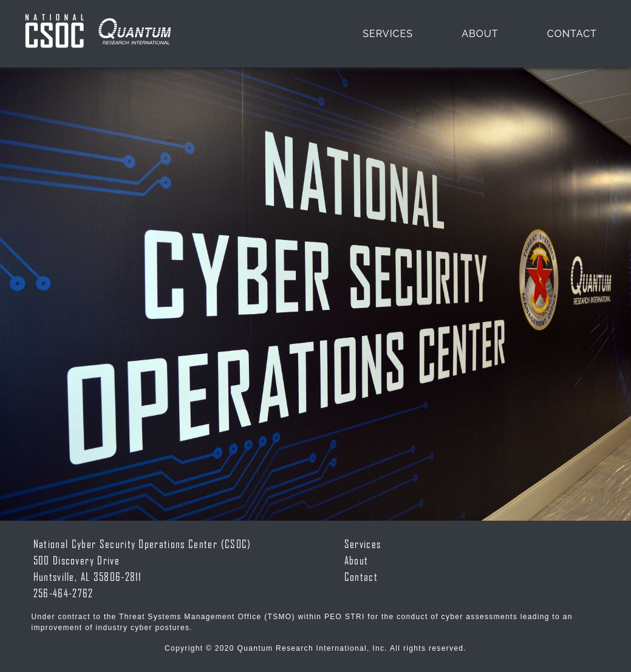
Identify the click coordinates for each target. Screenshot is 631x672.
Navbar (98, 34)
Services (388, 34)
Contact (572, 34)
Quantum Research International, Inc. (312, 648)
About (480, 34)
